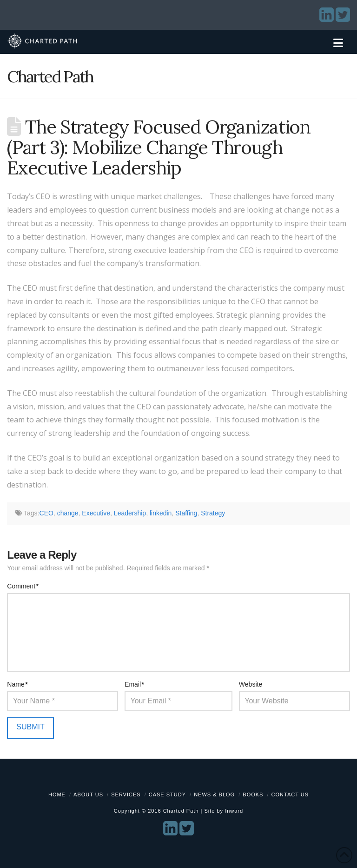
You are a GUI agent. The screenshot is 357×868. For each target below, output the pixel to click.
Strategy (213, 513)
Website (251, 684)
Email (134, 684)
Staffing (186, 513)
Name (17, 684)
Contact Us (290, 795)
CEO (46, 513)
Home (57, 795)
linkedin (161, 513)
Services (126, 795)
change (68, 513)
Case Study (167, 795)
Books (253, 795)
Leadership (130, 513)
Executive (96, 513)
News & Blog (214, 795)
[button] (338, 43)
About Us (88, 795)
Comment (23, 586)
